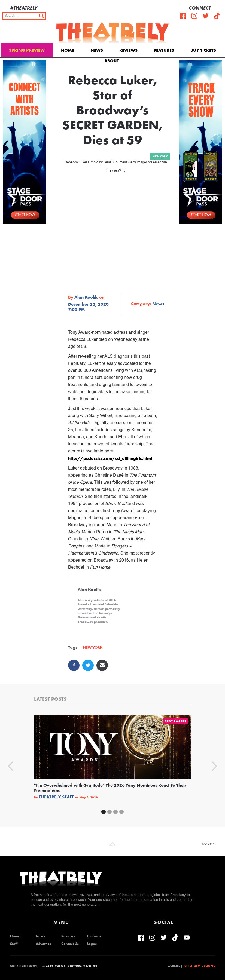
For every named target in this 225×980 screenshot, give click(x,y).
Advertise (43, 944)
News (97, 50)
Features (164, 50)
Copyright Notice (82, 966)
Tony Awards (176, 721)
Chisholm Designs (200, 966)
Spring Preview (27, 50)
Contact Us (70, 944)
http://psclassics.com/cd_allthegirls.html (110, 458)
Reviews (128, 50)
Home (68, 50)
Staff (14, 944)
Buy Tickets (203, 50)
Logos (92, 944)
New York (160, 156)
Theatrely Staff (56, 797)
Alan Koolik (86, 297)
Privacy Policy (53, 966)
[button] (113, 60)
